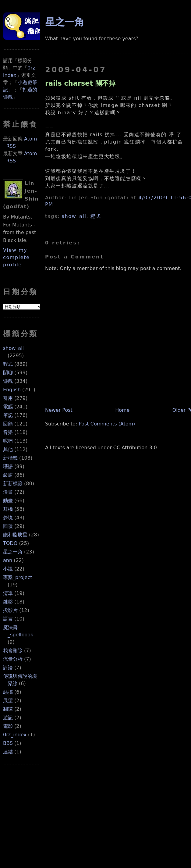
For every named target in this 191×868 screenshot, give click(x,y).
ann (8, 560)
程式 (8, 364)
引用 (8, 398)
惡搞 (8, 692)
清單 (8, 593)
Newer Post (59, 410)
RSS (11, 146)
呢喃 (8, 441)
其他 (8, 449)
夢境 (8, 518)
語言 (8, 619)
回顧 (8, 424)
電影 (8, 726)
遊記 (8, 718)
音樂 (8, 432)
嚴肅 (8, 475)
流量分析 (13, 659)
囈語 (8, 466)
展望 (8, 701)
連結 (8, 752)
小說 (8, 569)
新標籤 (10, 458)
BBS (8, 743)
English (12, 390)
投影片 (10, 610)
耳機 (8, 509)
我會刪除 (13, 651)
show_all (13, 348)
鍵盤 (8, 602)
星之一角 (13, 552)
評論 (8, 668)
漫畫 (8, 492)
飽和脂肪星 (15, 535)
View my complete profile (16, 257)
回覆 (8, 526)
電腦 (8, 407)
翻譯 (8, 709)
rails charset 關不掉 (80, 83)
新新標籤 (13, 484)
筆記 (8, 415)
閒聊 (8, 373)
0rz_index (15, 735)
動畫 (8, 501)
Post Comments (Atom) (107, 424)
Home (122, 410)
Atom (30, 139)
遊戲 (8, 381)
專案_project (18, 577)
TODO (10, 543)
